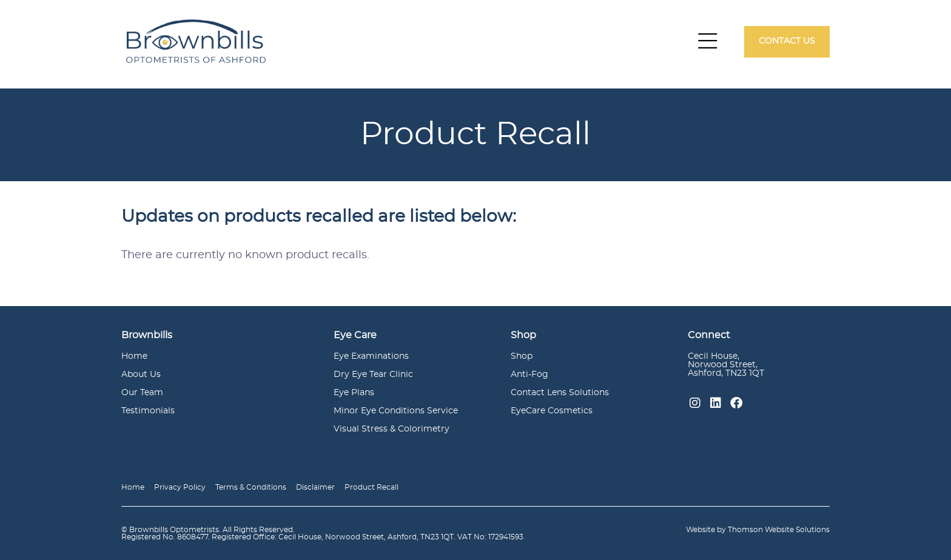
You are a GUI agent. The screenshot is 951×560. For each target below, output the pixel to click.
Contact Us (787, 41)
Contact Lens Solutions (560, 393)
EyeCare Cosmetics (552, 411)
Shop (522, 356)
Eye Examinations (371, 356)
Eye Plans (354, 393)
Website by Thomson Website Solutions (758, 530)
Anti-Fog (529, 375)
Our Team (142, 393)
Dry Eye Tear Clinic (373, 375)
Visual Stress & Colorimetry (391, 429)
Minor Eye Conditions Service (396, 411)
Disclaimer (315, 487)
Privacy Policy (180, 487)
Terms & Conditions (251, 487)
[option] (475, 135)
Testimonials (148, 411)
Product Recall (371, 487)
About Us (141, 375)
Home (134, 356)
